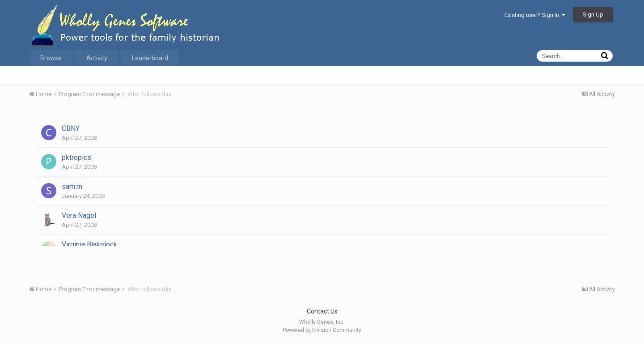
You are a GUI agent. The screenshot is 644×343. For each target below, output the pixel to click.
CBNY (71, 128)
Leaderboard (150, 58)
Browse (51, 58)
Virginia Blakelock (89, 245)
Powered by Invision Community (322, 330)
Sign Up (593, 15)
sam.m (72, 186)
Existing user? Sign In (535, 15)
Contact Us (322, 311)
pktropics (76, 157)
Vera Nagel (79, 215)
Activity (97, 58)
